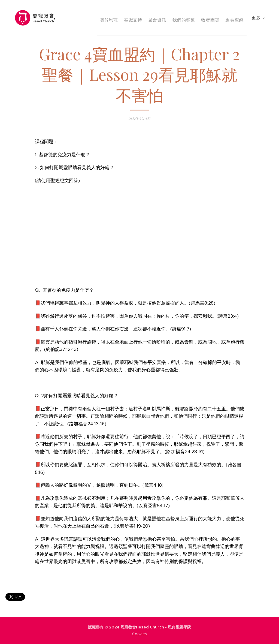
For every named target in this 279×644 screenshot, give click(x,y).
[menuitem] (116, 18)
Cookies (140, 634)
